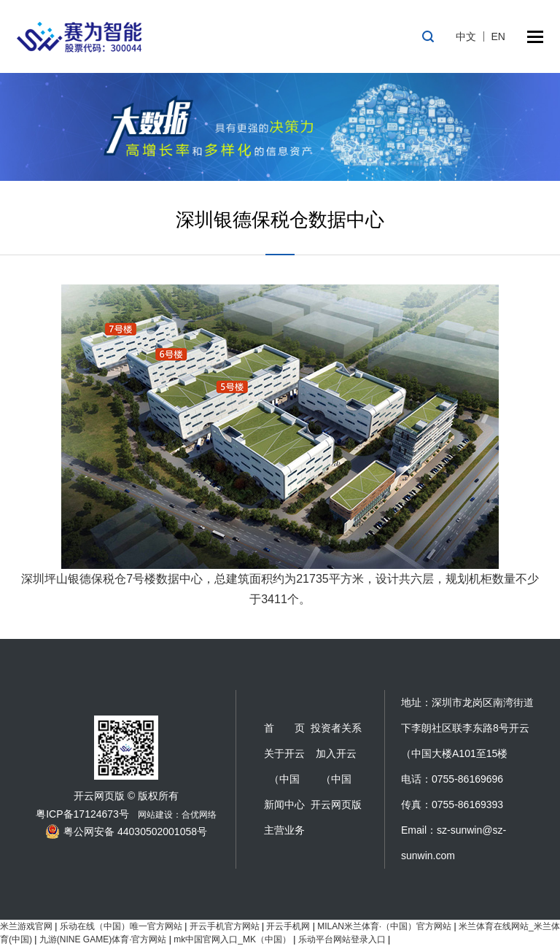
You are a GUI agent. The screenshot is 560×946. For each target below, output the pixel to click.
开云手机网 (288, 926)
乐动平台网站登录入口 (342, 939)
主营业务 (284, 830)
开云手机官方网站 (225, 926)
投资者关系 (336, 728)
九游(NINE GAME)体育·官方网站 (103, 939)
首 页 (284, 728)
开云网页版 (336, 805)
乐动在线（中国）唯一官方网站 (121, 926)
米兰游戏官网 (26, 926)
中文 (466, 36)
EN (498, 36)
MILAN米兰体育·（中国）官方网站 (384, 926)
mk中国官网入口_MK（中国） (232, 939)
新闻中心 (284, 805)
